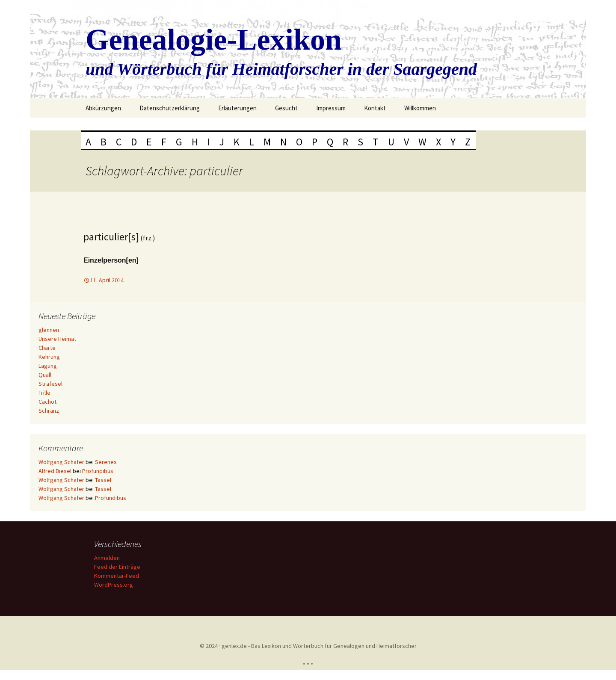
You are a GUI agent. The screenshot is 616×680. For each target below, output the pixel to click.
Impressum (331, 108)
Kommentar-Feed (117, 576)
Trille (44, 393)
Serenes (106, 462)
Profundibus (98, 471)
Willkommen (420, 108)
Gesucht (286, 108)
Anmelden (107, 558)
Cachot (47, 402)
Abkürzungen (103, 108)
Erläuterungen (237, 108)
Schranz (49, 411)
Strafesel (50, 384)
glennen (49, 330)
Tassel (103, 480)
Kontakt (375, 108)
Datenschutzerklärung (170, 108)
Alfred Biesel (55, 471)
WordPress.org (114, 585)
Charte (47, 348)
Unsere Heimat (57, 339)
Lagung (48, 366)
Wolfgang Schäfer (61, 462)
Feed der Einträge (117, 567)
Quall (45, 375)
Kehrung (49, 357)
